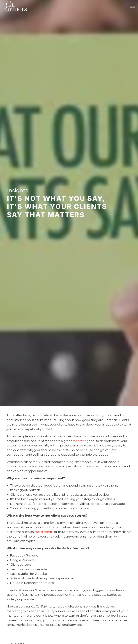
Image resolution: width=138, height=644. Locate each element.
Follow (55, 620)
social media (44, 532)
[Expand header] (133, 6)
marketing (80, 441)
